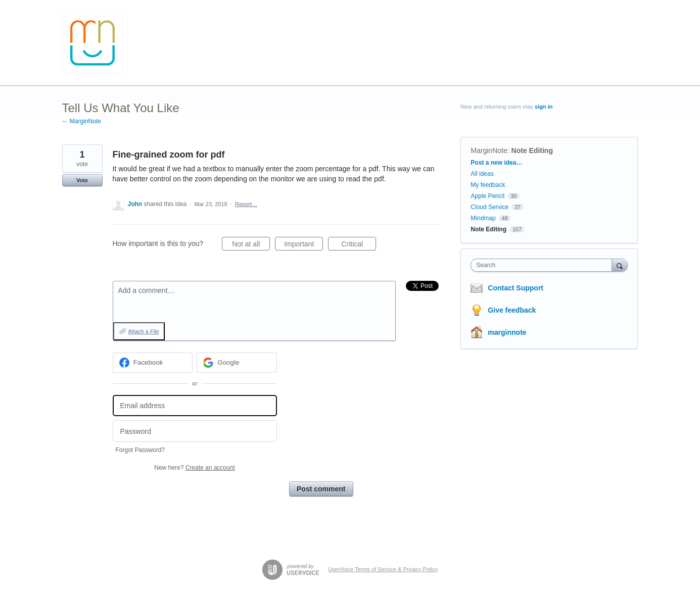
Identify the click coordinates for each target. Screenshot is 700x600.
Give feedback (512, 310)
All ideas (482, 174)
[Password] (195, 431)
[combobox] (544, 265)
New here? (194, 468)
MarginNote (489, 151)
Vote (82, 180)
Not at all (251, 245)
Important (304, 245)
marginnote (507, 332)
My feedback (488, 185)
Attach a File (144, 331)
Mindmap (483, 218)
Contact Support (516, 288)
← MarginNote (82, 121)
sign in (544, 107)
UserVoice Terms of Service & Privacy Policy (383, 569)
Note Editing (532, 151)
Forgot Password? (140, 450)
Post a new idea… (496, 163)
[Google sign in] (237, 363)
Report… (246, 204)
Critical (359, 245)
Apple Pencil (487, 196)
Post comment (321, 489)
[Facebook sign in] (153, 363)
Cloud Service (489, 207)
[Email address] (195, 406)
